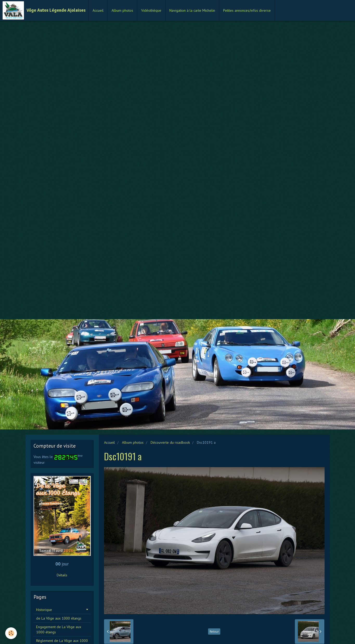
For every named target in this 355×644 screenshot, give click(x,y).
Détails (62, 575)
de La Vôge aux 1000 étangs (59, 618)
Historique (44, 610)
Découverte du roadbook (170, 442)
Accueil (98, 10)
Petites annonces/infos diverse (247, 10)
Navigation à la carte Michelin (192, 10)
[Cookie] (11, 633)
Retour (214, 631)
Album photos (122, 10)
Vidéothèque (151, 10)
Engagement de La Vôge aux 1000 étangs (59, 629)
